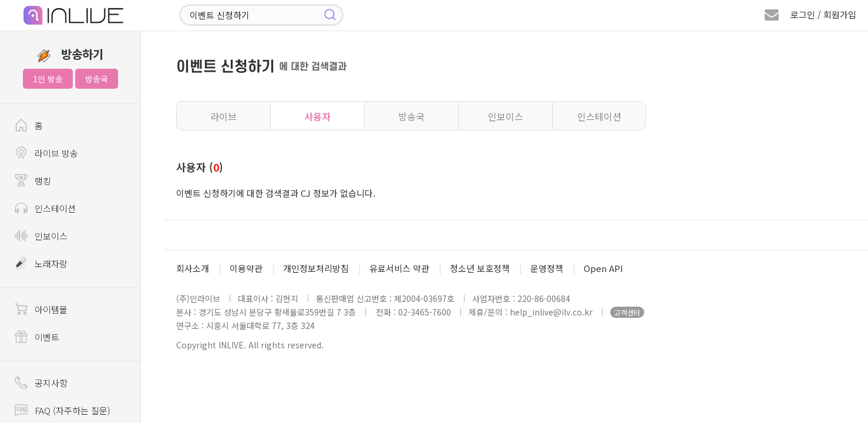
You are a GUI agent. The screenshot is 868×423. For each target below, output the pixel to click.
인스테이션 (599, 116)
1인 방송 (48, 79)
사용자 (317, 116)
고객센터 (627, 312)
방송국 (97, 79)
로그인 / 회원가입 (823, 14)
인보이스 (506, 116)
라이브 (223, 116)
